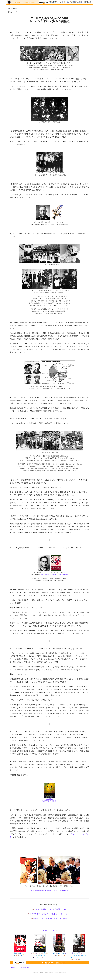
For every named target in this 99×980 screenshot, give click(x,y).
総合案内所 (26, 2)
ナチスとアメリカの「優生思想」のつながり (50, 919)
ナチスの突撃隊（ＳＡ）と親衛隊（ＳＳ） (50, 909)
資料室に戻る (25, 968)
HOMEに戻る (15, 968)
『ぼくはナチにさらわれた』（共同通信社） (54, 575)
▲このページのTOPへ (49, 930)
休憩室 (33, 2)
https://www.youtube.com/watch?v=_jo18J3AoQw (49, 890)
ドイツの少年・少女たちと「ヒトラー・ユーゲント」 (50, 914)
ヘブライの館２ (17, 2)
